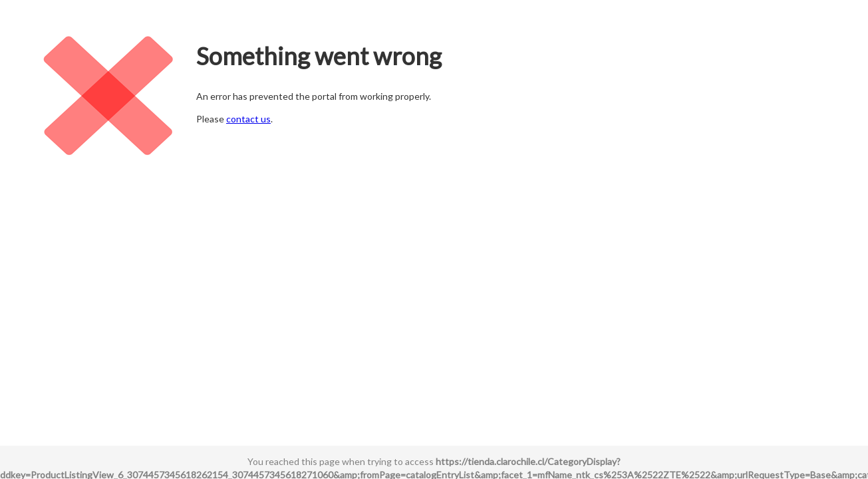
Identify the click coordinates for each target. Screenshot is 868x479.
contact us (248, 119)
